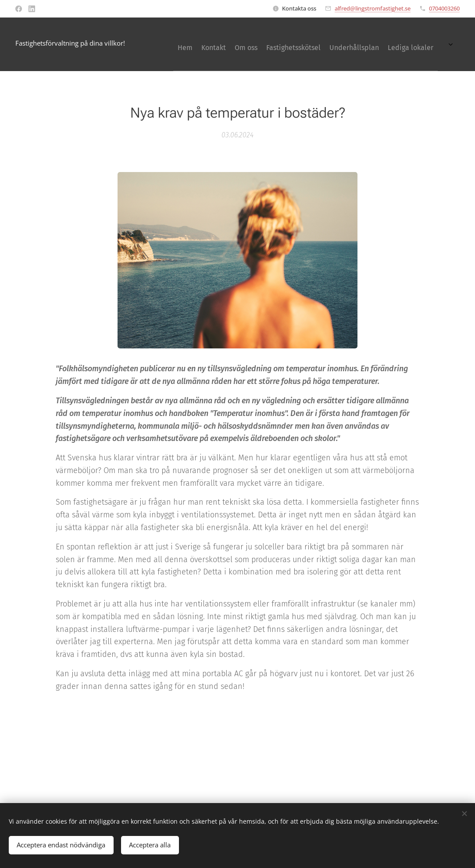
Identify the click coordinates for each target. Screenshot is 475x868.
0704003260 (444, 8)
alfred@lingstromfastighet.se (373, 8)
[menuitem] (357, 44)
